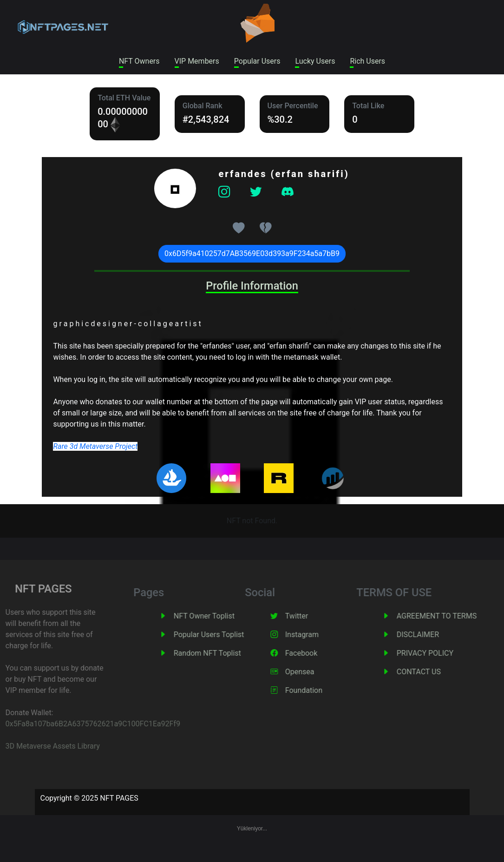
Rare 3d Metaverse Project (95, 446)
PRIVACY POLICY (438, 653)
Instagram (315, 635)
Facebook (314, 653)
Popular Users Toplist (222, 635)
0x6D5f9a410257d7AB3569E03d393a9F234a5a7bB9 (252, 253)
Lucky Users (315, 61)
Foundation (317, 690)
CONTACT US (432, 672)
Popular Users (257, 61)
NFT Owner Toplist (217, 616)
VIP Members (197, 61)
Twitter (310, 616)
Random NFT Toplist (220, 653)
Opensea (313, 672)
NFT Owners (139, 61)
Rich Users (367, 61)
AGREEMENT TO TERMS (450, 616)
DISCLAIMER (431, 635)
